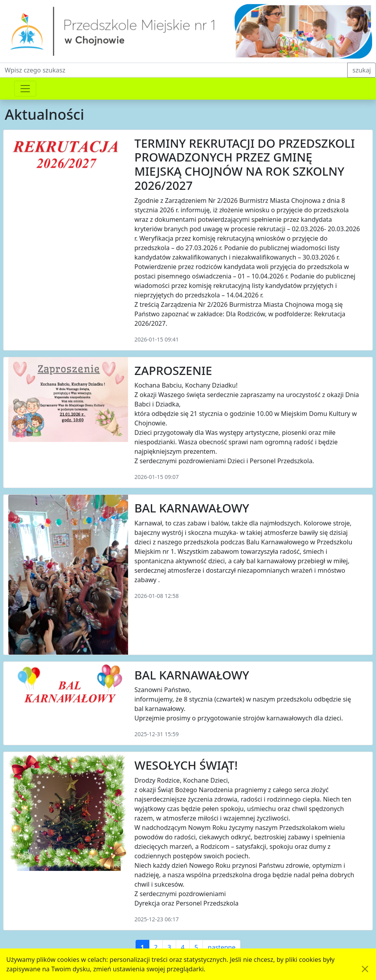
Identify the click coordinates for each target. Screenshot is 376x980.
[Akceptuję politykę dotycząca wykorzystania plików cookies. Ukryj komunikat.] (365, 969)
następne (222, 947)
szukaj (362, 70)
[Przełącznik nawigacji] (25, 89)
